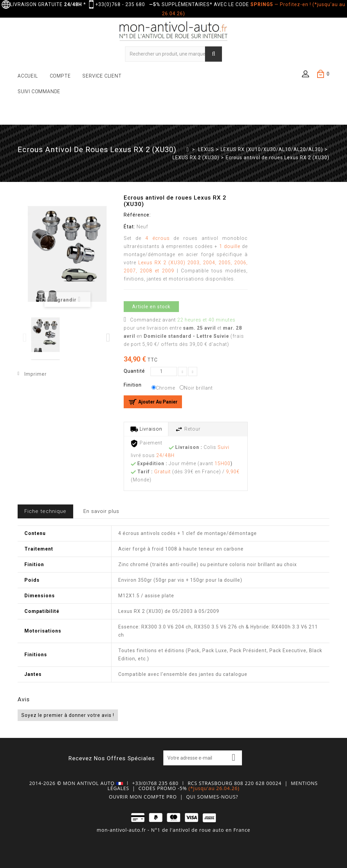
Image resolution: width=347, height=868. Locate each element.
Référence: (137, 215)
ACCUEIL (28, 76)
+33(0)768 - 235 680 (120, 4)
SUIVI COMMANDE (39, 91)
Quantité (134, 371)
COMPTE (60, 76)
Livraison (146, 429)
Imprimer (36, 374)
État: (129, 227)
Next (109, 338)
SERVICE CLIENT (102, 76)
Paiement (146, 443)
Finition (133, 385)
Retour (188, 429)
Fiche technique (45, 511)
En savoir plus (101, 511)
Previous (25, 338)
